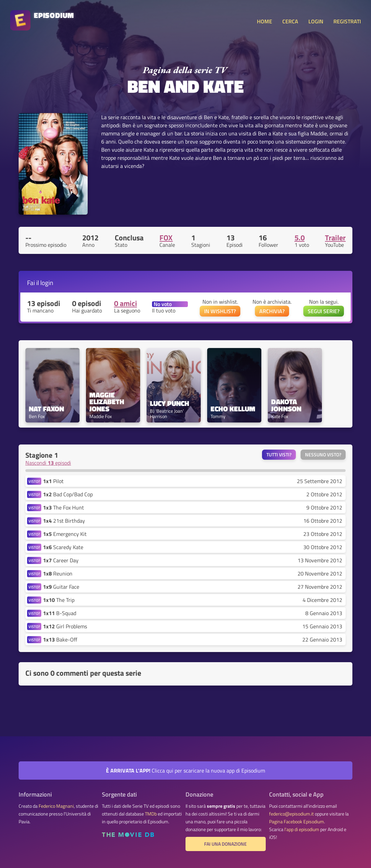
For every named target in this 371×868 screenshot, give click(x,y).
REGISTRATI (347, 21)
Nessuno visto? (323, 455)
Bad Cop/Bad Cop (68, 494)
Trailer (335, 238)
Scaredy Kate (63, 547)
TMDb (151, 814)
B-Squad (60, 613)
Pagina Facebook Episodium (297, 822)
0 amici (126, 303)
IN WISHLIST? (220, 311)
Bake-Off (60, 639)
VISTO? (34, 481)
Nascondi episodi (48, 463)
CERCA (290, 21)
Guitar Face (61, 587)
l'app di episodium (302, 829)
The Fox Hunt (63, 507)
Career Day (61, 560)
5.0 (300, 238)
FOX (166, 238)
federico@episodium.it (291, 814)
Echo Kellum (233, 409)
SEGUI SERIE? (324, 311)
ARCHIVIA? (272, 311)
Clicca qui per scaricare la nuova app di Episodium (185, 771)
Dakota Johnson (286, 405)
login (47, 283)
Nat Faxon (46, 409)
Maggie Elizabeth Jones (108, 402)
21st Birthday (64, 521)
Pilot (53, 481)
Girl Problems (65, 626)
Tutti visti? (279, 455)
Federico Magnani (56, 806)
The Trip (59, 600)
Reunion (58, 573)
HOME (265, 21)
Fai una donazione (225, 844)
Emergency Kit (65, 534)
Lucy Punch (170, 403)
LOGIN (316, 21)
